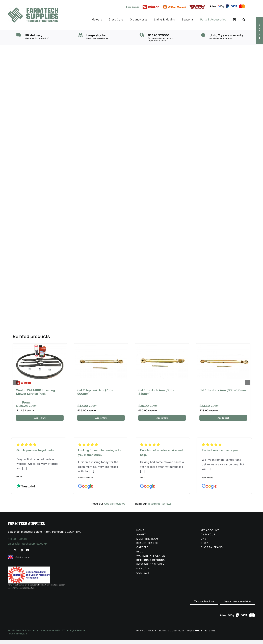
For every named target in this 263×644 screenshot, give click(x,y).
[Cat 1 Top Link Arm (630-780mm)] (223, 346)
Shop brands (133, 7)
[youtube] (28, 550)
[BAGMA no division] (29, 568)
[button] (244, 20)
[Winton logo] (151, 6)
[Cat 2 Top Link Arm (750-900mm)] (101, 346)
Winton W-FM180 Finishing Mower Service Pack (35, 392)
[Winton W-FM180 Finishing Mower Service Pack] (40, 346)
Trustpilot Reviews (160, 504)
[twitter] (15, 550)
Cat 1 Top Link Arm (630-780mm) (223, 390)
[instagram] (21, 550)
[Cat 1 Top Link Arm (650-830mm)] (162, 346)
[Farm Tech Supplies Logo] (33, 9)
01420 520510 (17, 539)
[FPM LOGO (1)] (197, 7)
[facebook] (9, 550)
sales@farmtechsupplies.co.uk (28, 544)
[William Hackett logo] (174, 6)
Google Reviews (115, 504)
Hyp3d (23, 634)
